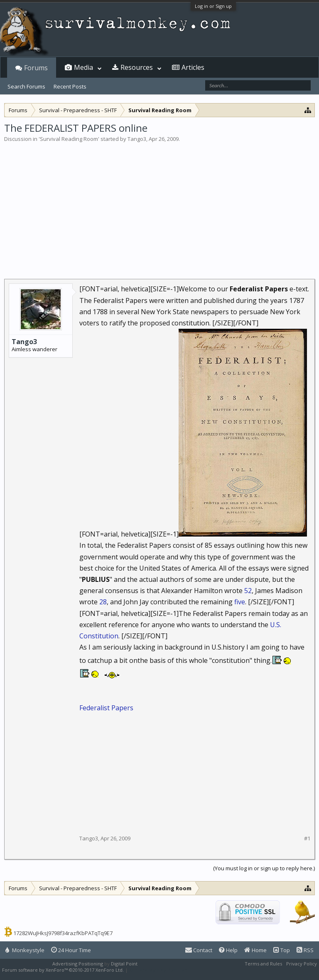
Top (282, 950)
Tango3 (137, 139)
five (240, 602)
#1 (307, 838)
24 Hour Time (71, 950)
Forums (36, 68)
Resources (137, 67)
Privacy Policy (302, 964)
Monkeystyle (25, 950)
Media (83, 67)
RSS (305, 950)
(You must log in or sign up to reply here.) (264, 868)
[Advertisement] (159, 205)
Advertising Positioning (78, 964)
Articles (193, 67)
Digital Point (124, 964)
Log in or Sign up (213, 6)
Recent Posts (70, 86)
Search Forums (26, 86)
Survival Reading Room (69, 139)
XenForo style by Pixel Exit (158, 970)
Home (255, 950)
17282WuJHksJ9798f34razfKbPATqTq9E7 (63, 933)
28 (103, 602)
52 (248, 591)
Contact (199, 950)
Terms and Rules (263, 964)
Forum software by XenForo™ (63, 970)
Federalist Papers (106, 708)
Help (228, 950)
